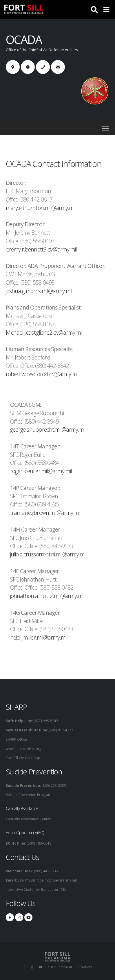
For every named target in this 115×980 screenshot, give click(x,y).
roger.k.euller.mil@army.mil (41, 471)
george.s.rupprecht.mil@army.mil (48, 430)
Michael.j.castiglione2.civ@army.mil (44, 332)
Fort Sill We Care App (23, 758)
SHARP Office (16, 739)
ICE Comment (62, 967)
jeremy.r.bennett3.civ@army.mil (41, 249)
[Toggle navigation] (105, 128)
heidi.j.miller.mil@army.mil (39, 637)
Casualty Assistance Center (28, 819)
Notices (86, 967)
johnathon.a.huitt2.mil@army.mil (47, 596)
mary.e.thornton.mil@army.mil (41, 208)
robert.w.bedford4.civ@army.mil (42, 374)
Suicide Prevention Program (29, 795)
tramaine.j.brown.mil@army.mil (45, 513)
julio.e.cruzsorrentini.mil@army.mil (48, 554)
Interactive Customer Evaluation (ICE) (36, 889)
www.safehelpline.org (23, 748)
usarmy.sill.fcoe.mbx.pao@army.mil (47, 880)
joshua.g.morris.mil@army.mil (39, 291)
